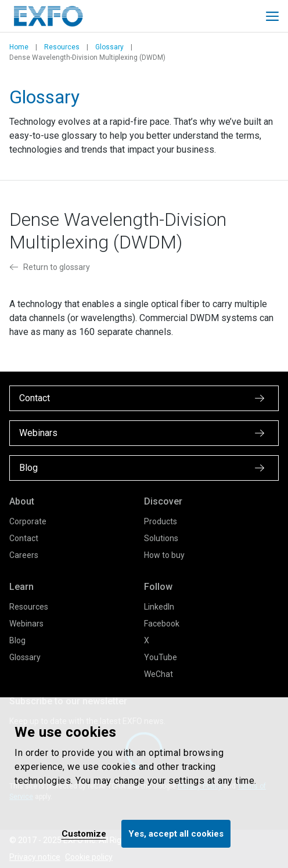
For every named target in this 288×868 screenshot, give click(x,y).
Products (161, 521)
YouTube (161, 657)
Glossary (109, 47)
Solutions (161, 538)
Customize (84, 834)
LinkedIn (159, 607)
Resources (62, 47)
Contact (24, 538)
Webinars (26, 624)
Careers (24, 555)
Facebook (162, 624)
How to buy (164, 555)
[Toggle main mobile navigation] (272, 16)
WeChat (159, 674)
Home (19, 47)
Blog (17, 640)
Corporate (28, 521)
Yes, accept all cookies (176, 834)
